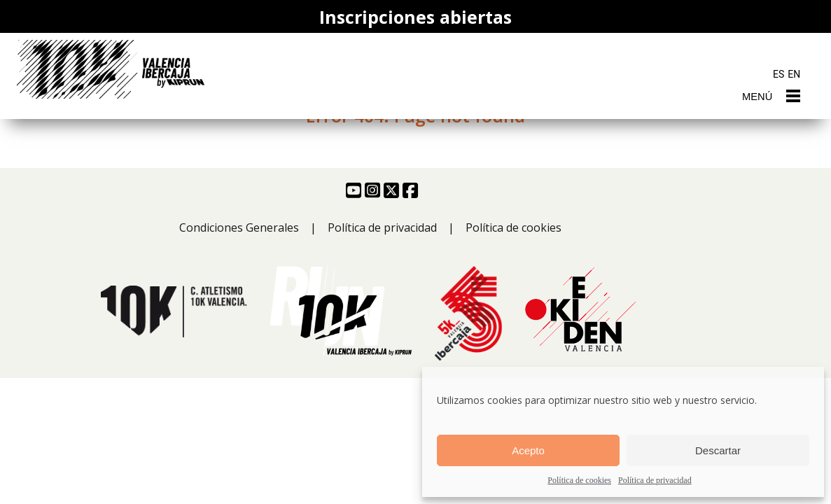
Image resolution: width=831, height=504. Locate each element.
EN (794, 74)
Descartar (718, 450)
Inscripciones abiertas (415, 17)
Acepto (528, 450)
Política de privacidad (655, 480)
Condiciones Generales (239, 227)
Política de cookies (579, 480)
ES (778, 74)
